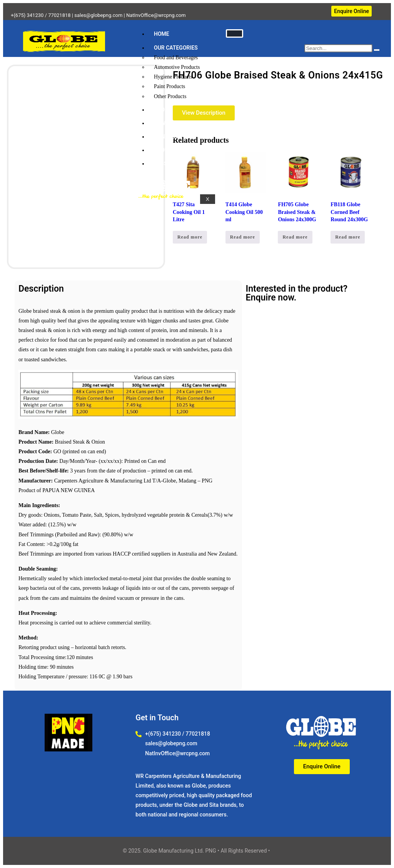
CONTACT (166, 137)
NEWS (161, 123)
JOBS (161, 164)
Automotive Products (177, 67)
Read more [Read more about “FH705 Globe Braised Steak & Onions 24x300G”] (295, 237)
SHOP (161, 110)
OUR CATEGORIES (176, 48)
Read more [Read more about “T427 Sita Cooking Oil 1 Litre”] (190, 237)
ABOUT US (167, 150)
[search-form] (338, 48)
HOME (162, 34)
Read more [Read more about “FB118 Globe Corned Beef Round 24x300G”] (348, 237)
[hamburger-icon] (235, 33)
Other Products (170, 96)
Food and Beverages (176, 58)
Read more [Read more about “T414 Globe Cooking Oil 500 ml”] (243, 237)
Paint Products (169, 86)
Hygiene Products (173, 77)
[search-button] (377, 50)
